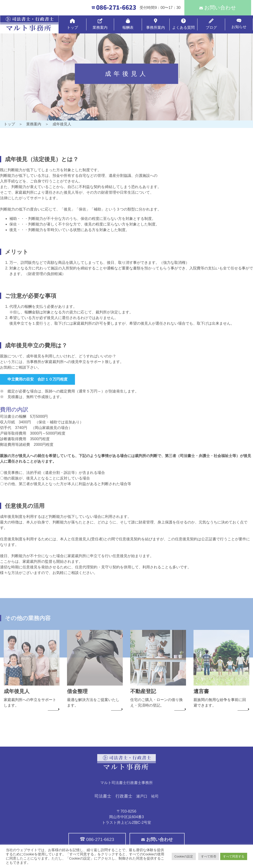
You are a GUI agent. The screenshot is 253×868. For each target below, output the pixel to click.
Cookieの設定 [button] (184, 856)
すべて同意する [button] (234, 856)
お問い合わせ (218, 8)
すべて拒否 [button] (209, 856)
